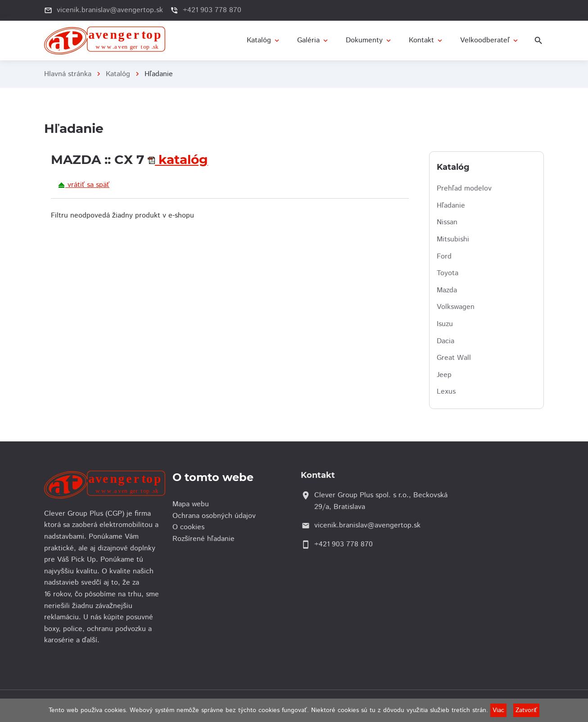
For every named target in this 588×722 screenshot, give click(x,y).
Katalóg (118, 74)
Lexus (446, 392)
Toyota (448, 273)
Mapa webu (193, 504)
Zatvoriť (526, 710)
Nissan (447, 222)
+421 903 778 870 (212, 10)
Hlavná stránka (68, 74)
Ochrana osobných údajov (216, 516)
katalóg (181, 159)
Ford (444, 257)
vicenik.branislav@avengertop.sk (110, 10)
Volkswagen (456, 307)
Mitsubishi (453, 239)
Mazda (447, 290)
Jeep (444, 375)
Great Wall (454, 358)
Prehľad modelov (464, 188)
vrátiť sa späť (84, 185)
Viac (498, 710)
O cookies (191, 527)
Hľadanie (451, 206)
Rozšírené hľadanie (206, 539)
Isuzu (445, 324)
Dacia (446, 341)
